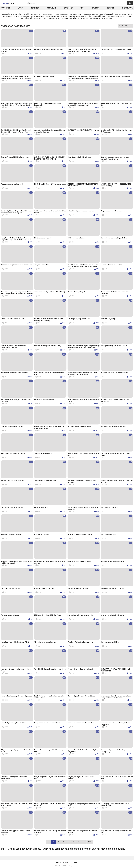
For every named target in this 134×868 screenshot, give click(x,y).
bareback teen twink (69, 18)
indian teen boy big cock (97, 16)
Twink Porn (6, 8)
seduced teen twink (10, 14)
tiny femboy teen (83, 18)
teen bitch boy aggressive (91, 14)
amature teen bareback (21, 16)
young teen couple (76, 14)
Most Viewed (51, 8)
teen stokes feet (36, 14)
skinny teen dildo (24, 14)
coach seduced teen (62, 14)
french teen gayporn (120, 14)
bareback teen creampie (77, 16)
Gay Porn (96, 8)
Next (90, 842)
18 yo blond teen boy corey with (116, 16)
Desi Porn (111, 8)
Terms (76, 862)
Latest (21, 8)
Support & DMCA (62, 862)
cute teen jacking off (37, 16)
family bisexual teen (48, 14)
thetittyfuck (127, 8)
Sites (82, 8)
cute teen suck (107, 18)
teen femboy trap (95, 18)
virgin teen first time (54, 18)
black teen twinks (40, 18)
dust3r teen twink (107, 14)
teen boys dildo (51, 16)
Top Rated (35, 8)
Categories (68, 8)
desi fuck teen (62, 16)
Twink (8, 3)
